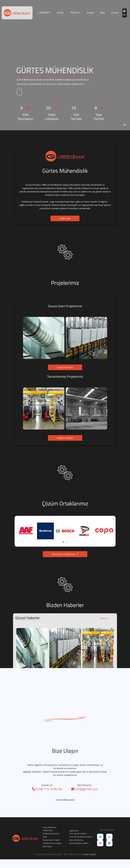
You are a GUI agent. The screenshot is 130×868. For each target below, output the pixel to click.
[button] (75, 542)
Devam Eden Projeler (52, 840)
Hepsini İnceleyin (65, 379)
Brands (90, 13)
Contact (115, 13)
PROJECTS (75, 13)
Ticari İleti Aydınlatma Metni (81, 837)
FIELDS (60, 13)
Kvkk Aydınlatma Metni (79, 843)
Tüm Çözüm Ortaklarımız (77, 554)
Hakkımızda (65, 230)
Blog (103, 13)
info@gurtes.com (85, 801)
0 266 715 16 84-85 (47, 801)
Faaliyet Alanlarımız (51, 833)
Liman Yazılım (89, 854)
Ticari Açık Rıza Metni (78, 833)
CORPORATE (44, 13)
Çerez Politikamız (76, 840)
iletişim (54, 84)
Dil (124, 13)
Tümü (93, 618)
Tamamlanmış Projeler (52, 843)
